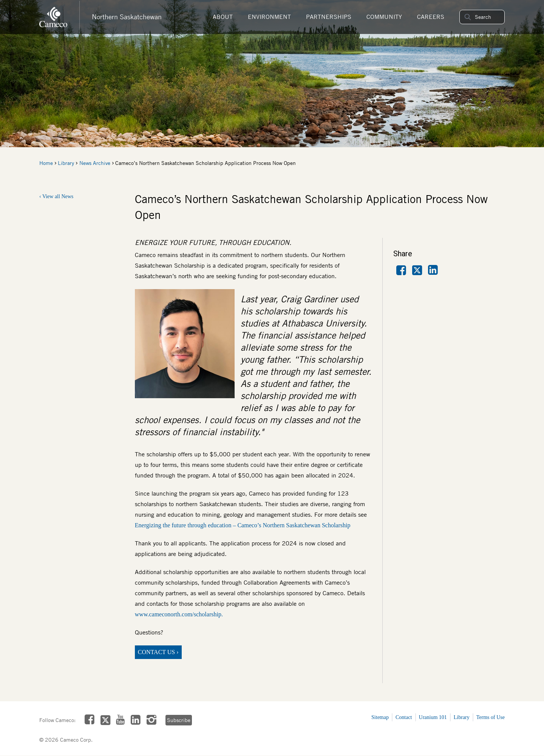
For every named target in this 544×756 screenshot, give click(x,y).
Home (46, 163)
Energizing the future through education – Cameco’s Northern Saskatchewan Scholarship (243, 525)
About (223, 17)
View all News (58, 196)
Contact (404, 717)
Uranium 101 (433, 717)
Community (384, 17)
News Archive (95, 163)
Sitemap (380, 717)
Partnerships (329, 17)
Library (66, 163)
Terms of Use (491, 717)
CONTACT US (156, 652)
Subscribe (179, 720)
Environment (269, 17)
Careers (431, 17)
